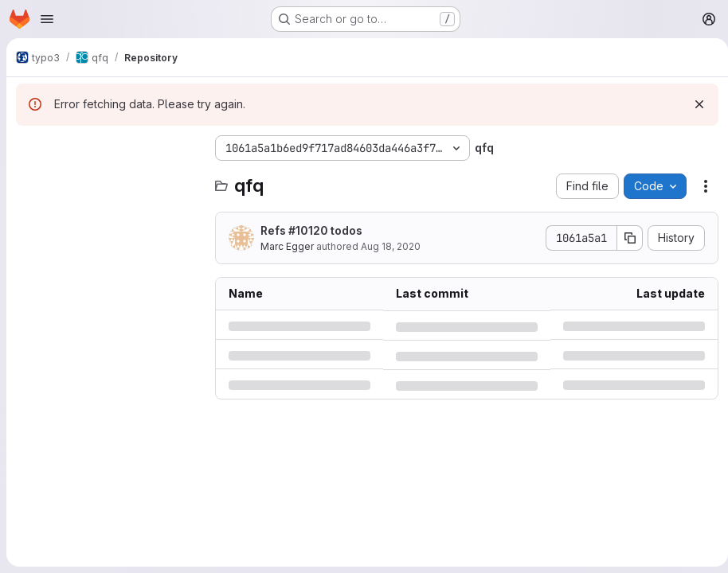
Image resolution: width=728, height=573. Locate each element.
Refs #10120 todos (311, 230)
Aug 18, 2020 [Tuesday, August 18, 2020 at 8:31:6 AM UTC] (391, 246)
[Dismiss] (693, 104)
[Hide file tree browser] (29, 148)
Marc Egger (287, 246)
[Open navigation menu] (47, 19)
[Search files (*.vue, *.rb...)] (108, 180)
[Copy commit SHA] (624, 238)
